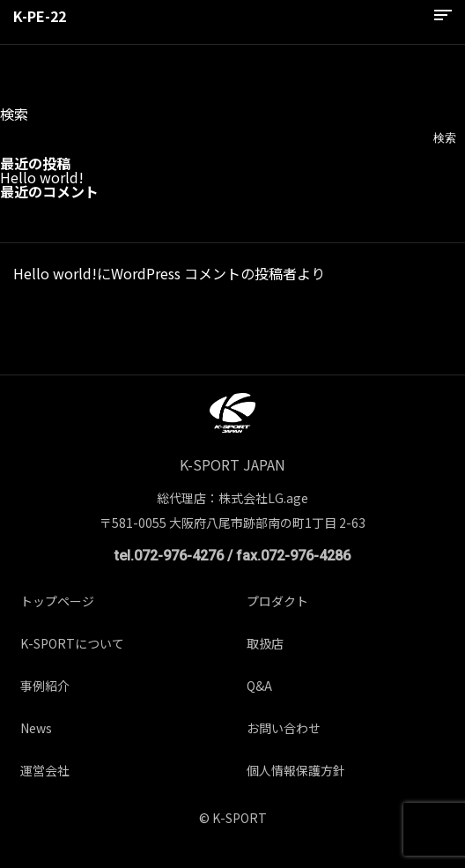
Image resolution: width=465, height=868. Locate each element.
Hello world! (42, 177)
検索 (14, 114)
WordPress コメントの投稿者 (204, 273)
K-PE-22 (40, 16)
